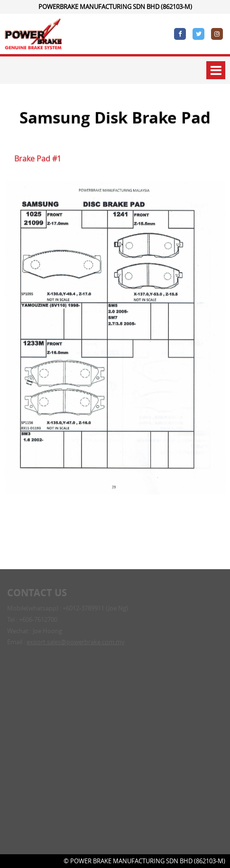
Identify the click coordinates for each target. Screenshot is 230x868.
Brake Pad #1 (38, 160)
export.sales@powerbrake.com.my (76, 643)
